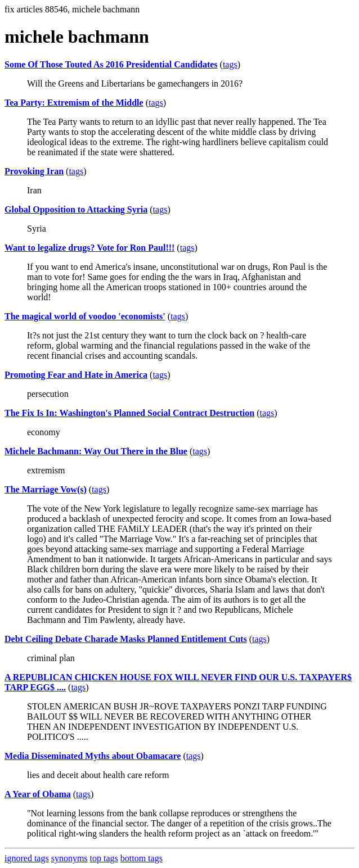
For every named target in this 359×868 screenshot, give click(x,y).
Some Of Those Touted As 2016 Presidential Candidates (111, 64)
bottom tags (142, 858)
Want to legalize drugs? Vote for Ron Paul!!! (89, 248)
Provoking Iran (34, 171)
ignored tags (27, 858)
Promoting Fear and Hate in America (76, 375)
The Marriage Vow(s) (46, 489)
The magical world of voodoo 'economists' (85, 316)
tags (230, 64)
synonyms (69, 858)
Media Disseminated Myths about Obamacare (93, 756)
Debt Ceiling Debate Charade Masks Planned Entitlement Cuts (126, 639)
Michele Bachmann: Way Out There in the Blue (96, 451)
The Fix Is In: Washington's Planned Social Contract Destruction (129, 413)
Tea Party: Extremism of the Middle (74, 103)
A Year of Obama (38, 794)
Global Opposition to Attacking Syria (76, 209)
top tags (104, 858)
